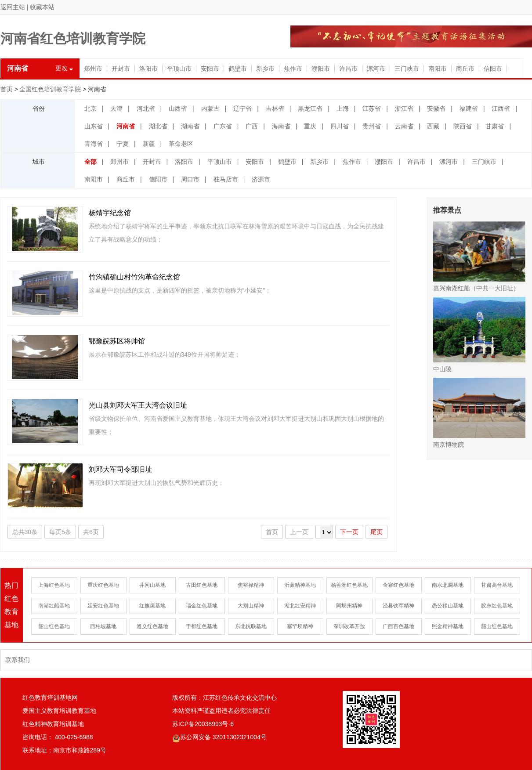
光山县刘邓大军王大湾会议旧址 (138, 405)
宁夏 (123, 144)
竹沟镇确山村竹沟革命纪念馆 (134, 277)
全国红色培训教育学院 (50, 89)
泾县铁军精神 (398, 606)
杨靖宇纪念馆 (110, 213)
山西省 (178, 108)
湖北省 (158, 126)
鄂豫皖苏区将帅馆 (117, 341)
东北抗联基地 (251, 626)
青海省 (94, 144)
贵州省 (372, 126)
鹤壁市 (238, 69)
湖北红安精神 (300, 606)
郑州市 (93, 69)
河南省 (126, 126)
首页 (7, 89)
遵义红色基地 (152, 626)
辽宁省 (242, 108)
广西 (252, 126)
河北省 (146, 108)
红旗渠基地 (152, 606)
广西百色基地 (398, 626)
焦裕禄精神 (251, 585)
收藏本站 (42, 7)
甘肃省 (495, 126)
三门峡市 (407, 69)
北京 (90, 108)
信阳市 (493, 69)
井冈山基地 (152, 585)
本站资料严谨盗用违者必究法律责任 (221, 711)
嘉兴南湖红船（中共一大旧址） (479, 257)
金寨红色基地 (398, 585)
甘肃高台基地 (497, 585)
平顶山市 (179, 69)
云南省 (404, 126)
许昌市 (348, 69)
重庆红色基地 (103, 585)
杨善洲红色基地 (349, 585)
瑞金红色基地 (202, 606)
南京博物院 (479, 413)
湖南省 (190, 126)
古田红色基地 (202, 585)
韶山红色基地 (54, 626)
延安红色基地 (103, 606)
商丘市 (465, 69)
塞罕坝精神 (300, 626)
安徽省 (436, 108)
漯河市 (376, 69)
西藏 (433, 126)
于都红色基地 (202, 626)
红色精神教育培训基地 (53, 724)
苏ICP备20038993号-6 (203, 724)
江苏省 (372, 108)
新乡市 (265, 69)
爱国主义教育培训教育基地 (59, 711)
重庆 (310, 126)
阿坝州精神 (349, 606)
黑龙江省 (310, 108)
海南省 (281, 126)
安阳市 (210, 69)
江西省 (501, 108)
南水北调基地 (448, 585)
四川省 (340, 126)
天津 (116, 108)
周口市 (190, 179)
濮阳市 (321, 69)
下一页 (349, 532)
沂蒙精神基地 (300, 585)
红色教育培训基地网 (50, 698)
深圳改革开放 (349, 626)
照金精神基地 (448, 626)
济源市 (261, 179)
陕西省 (463, 126)
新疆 (149, 144)
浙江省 (404, 108)
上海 (343, 108)
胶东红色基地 (497, 606)
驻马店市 (226, 179)
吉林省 (275, 108)
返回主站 (13, 7)
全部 (90, 162)
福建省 (469, 108)
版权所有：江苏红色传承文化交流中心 (224, 698)
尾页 (376, 532)
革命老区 (181, 144)
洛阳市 (148, 69)
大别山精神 (251, 606)
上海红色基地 (54, 585)
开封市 (121, 69)
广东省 (223, 126)
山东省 (94, 126)
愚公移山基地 (448, 606)
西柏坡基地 (103, 626)
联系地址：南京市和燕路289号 (64, 750)
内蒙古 (210, 108)
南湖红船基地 (54, 606)
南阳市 (438, 69)
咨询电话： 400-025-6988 (58, 737)
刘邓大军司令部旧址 (120, 469)
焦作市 (293, 69)
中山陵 (479, 334)
